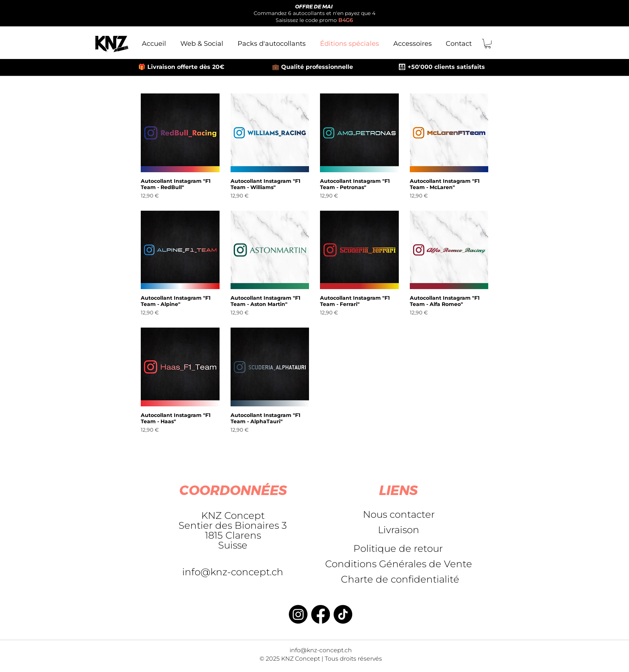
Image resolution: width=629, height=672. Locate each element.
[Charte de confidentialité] (400, 579)
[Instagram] (298, 614)
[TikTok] (343, 614)
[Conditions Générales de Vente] (399, 564)
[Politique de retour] (398, 549)
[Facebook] (321, 614)
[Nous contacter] (399, 514)
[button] (488, 44)
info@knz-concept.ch (233, 572)
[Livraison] (398, 530)
